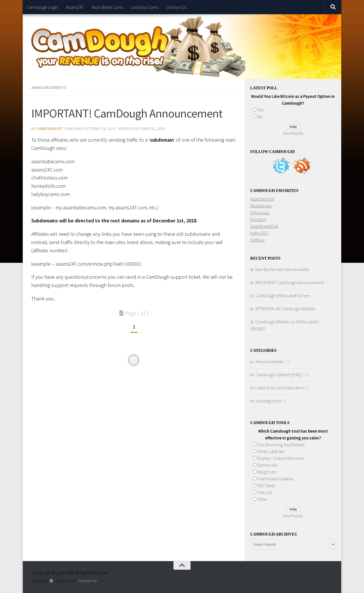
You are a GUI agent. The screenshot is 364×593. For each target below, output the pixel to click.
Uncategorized (268, 401)
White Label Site (271, 452)
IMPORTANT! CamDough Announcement (290, 283)
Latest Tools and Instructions (280, 388)
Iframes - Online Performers (281, 458)
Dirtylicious (260, 213)
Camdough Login (42, 7)
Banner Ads (268, 465)
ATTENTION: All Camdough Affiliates (285, 309)
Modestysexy (261, 206)
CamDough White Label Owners (283, 296)
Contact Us (176, 7)
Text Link (265, 492)
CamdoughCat (49, 129)
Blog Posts (267, 472)
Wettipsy (258, 240)
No (260, 117)
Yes (260, 110)
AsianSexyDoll (262, 199)
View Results (293, 133)
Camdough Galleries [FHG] (278, 375)
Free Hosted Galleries (276, 479)
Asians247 (75, 7)
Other (262, 499)
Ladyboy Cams (145, 7)
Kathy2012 (259, 233)
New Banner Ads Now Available (282, 269)
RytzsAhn (258, 219)
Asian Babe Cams (107, 7)
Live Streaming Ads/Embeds (281, 445)
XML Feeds (266, 486)
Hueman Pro (88, 581)
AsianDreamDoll (264, 226)
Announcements (49, 87)
